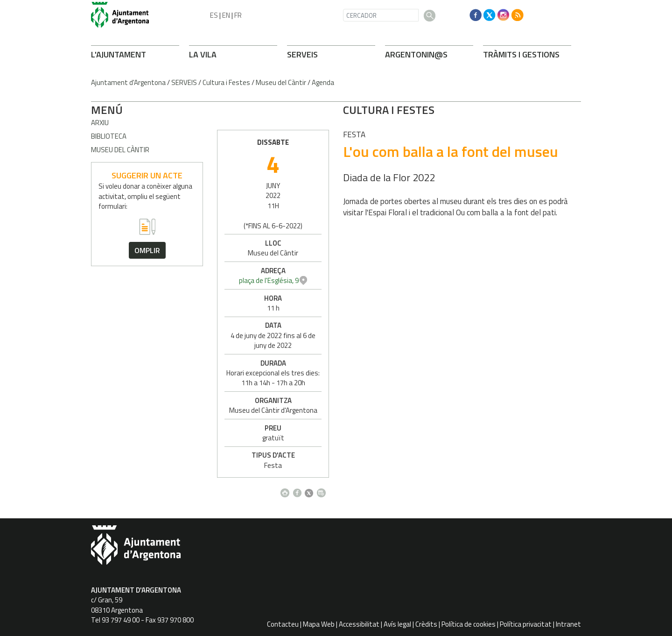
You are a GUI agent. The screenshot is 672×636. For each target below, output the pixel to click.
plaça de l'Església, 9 (521, 280)
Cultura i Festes (226, 82)
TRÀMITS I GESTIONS (521, 54)
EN (226, 15)
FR (238, 15)
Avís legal (397, 624)
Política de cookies (469, 624)
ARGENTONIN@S (416, 54)
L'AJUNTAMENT (119, 54)
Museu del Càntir (281, 82)
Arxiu (100, 123)
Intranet (568, 624)
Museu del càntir (120, 150)
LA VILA (203, 54)
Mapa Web (319, 624)
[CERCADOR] (381, 15)
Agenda (323, 82)
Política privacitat (526, 624)
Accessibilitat (359, 624)
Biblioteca (109, 136)
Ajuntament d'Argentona (128, 82)
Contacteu (283, 624)
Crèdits (426, 624)
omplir (147, 250)
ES (214, 15)
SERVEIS (302, 54)
